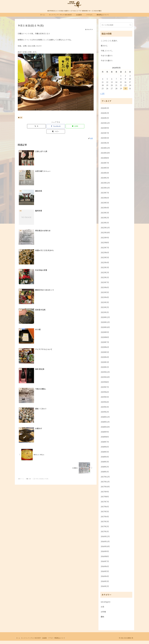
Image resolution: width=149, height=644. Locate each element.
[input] (116, 25)
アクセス (54, 641)
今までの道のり (107, 56)
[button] (75, 126)
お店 (20, 117)
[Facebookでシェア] (49, 126)
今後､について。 (107, 51)
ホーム (19, 641)
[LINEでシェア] (62, 126)
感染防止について (64, 641)
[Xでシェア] (36, 126)
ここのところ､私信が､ (109, 41)
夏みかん (104, 46)
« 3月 (102, 93)
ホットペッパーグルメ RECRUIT (32, 641)
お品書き (47, 641)
